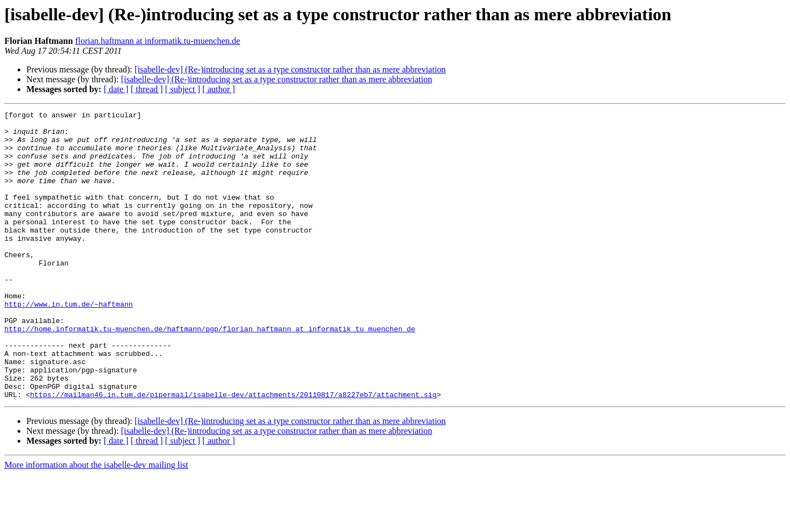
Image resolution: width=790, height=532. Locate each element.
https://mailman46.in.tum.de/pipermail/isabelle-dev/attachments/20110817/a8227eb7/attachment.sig (233, 452)
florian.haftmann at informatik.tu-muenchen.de (158, 41)
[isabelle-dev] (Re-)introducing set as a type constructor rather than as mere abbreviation (290, 69)
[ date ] (116, 89)
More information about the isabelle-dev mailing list (96, 522)
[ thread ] (147, 89)
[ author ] (219, 89)
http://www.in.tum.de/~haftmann (69, 343)
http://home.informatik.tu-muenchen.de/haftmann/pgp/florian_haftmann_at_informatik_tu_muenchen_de (210, 373)
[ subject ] (183, 89)
